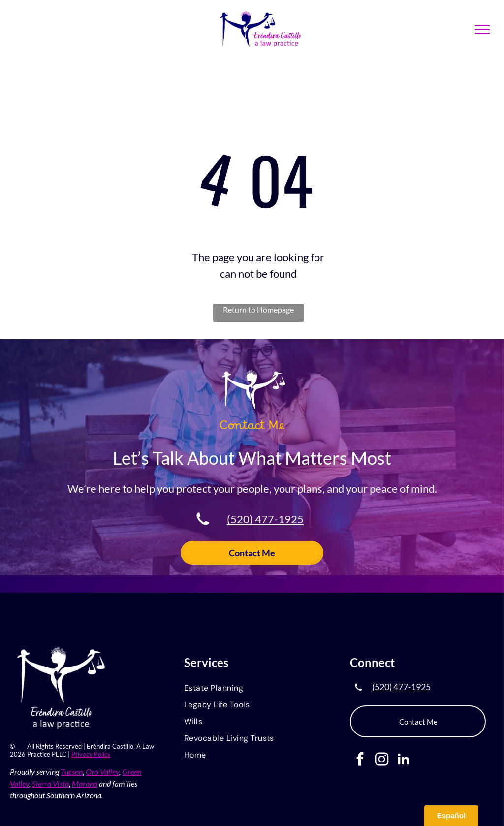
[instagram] (382, 761)
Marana (85, 783)
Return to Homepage (258, 309)
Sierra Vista (50, 783)
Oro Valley (102, 772)
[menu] (482, 30)
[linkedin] (403, 761)
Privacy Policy (91, 754)
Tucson (72, 772)
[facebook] (360, 761)
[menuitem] (252, 689)
